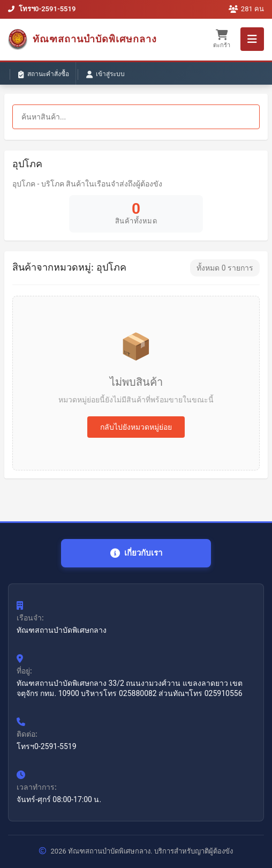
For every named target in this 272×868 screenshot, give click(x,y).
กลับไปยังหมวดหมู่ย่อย (136, 427)
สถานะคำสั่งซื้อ (44, 74)
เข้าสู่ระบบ (105, 74)
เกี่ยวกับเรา (136, 553)
